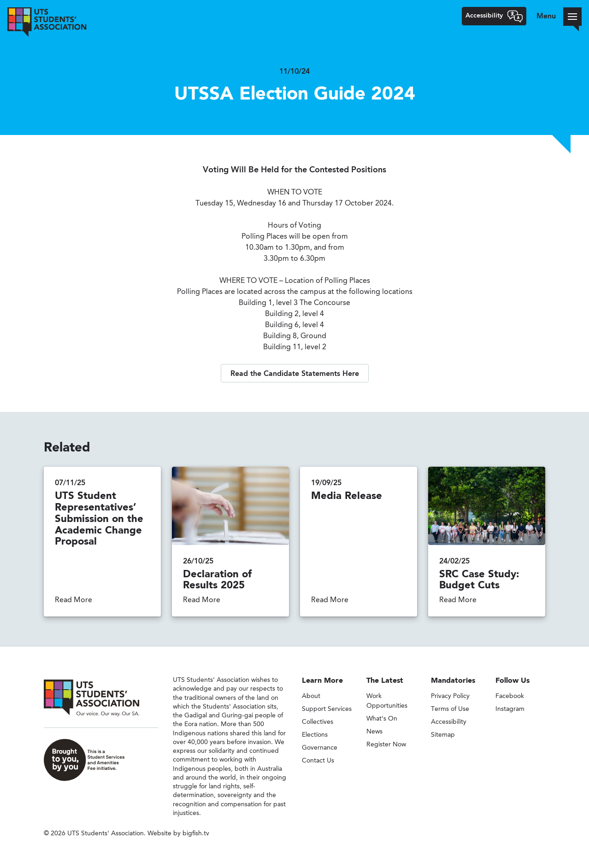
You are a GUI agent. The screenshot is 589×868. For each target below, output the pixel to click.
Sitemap (443, 735)
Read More (74, 600)
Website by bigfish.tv (178, 833)
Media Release (347, 496)
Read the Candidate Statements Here (295, 374)
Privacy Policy (450, 696)
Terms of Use (450, 709)
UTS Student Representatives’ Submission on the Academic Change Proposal (99, 519)
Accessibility (449, 722)
